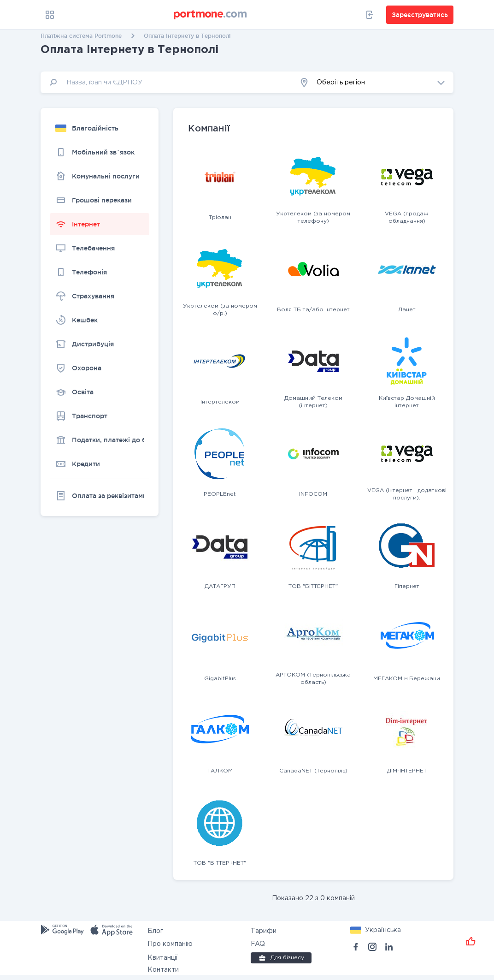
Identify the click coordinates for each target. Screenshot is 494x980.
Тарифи (264, 931)
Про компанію (170, 944)
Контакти (163, 970)
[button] (372, 82)
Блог (155, 931)
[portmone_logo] (211, 15)
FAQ (258, 944)
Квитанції (163, 958)
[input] (166, 82)
